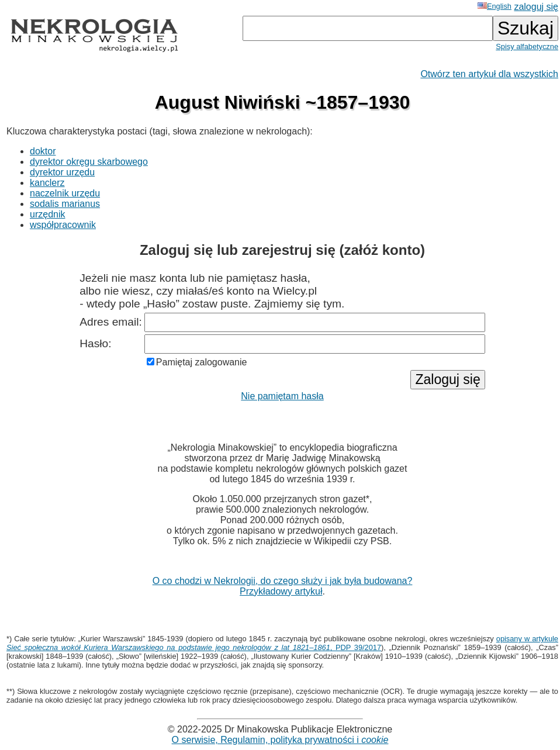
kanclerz (47, 183)
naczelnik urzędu (65, 193)
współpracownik (63, 225)
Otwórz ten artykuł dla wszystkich (489, 74)
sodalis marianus (65, 204)
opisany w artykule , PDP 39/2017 (282, 643)
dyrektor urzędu (62, 172)
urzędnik (47, 214)
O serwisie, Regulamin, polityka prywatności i (280, 740)
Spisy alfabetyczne (527, 46)
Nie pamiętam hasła (282, 396)
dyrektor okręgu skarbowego (89, 162)
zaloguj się (536, 7)
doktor (43, 151)
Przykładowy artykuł (281, 591)
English (495, 6)
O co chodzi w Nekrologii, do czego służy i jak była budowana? (283, 581)
